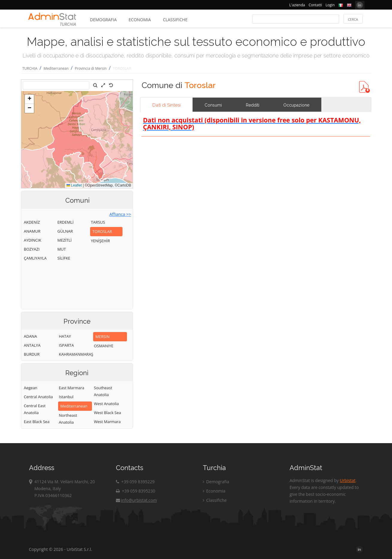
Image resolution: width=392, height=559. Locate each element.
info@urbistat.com (136, 500)
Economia (140, 20)
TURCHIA (30, 68)
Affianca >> (120, 214)
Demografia (103, 20)
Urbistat (347, 480)
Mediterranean (56, 68)
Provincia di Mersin (91, 68)
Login (330, 5)
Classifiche (175, 20)
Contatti (315, 5)
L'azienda (297, 5)
